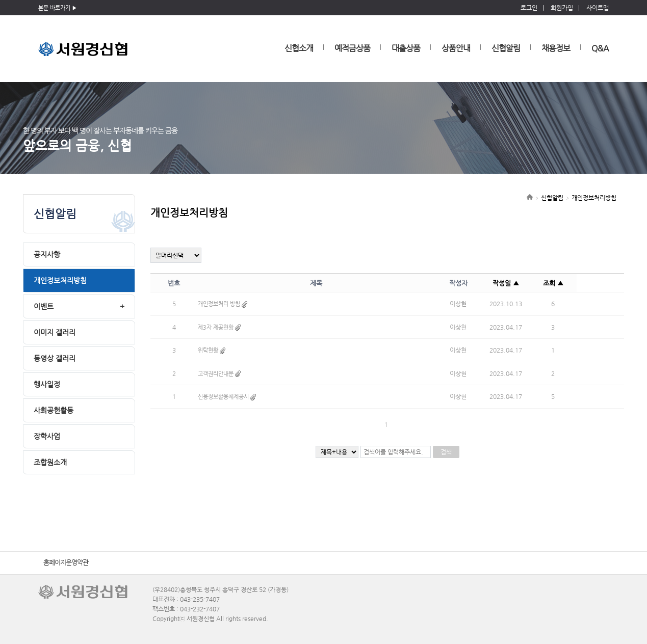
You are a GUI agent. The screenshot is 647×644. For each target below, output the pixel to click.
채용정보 (556, 48)
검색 (446, 452)
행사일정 (47, 384)
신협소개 (299, 48)
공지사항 (47, 254)
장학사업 (47, 436)
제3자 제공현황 (216, 327)
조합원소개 (50, 462)
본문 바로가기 (54, 8)
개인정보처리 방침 (219, 304)
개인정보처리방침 (60, 280)
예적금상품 (352, 48)
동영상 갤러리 (55, 358)
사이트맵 (598, 8)
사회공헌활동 (54, 410)
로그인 (529, 8)
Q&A (600, 48)
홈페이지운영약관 (66, 562)
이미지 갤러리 (55, 332)
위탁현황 (208, 350)
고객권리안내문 (216, 374)
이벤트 (44, 306)
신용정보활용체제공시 (223, 397)
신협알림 (506, 48)
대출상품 (406, 48)
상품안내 (456, 48)
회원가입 (562, 8)
